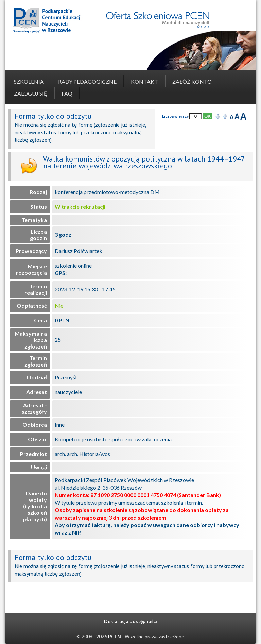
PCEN (115, 636)
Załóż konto (192, 81)
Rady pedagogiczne (87, 81)
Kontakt (144, 81)
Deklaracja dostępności (130, 621)
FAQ (67, 93)
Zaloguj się (31, 93)
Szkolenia (29, 81)
